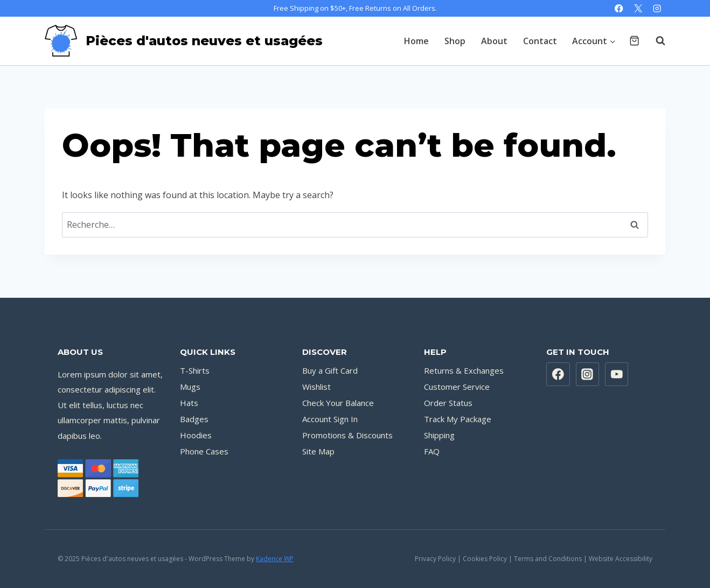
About (494, 41)
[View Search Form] (655, 41)
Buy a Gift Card (330, 370)
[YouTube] (617, 374)
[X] (638, 8)
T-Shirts (195, 370)
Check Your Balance (338, 403)
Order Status (448, 403)
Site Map (318, 451)
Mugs (190, 387)
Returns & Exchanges (464, 370)
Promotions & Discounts (347, 435)
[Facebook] (619, 8)
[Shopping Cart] (634, 41)
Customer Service (457, 387)
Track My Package (458, 419)
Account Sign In (330, 419)
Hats (189, 403)
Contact (540, 41)
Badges (194, 419)
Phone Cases (204, 451)
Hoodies (196, 435)
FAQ (432, 451)
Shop (455, 41)
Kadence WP (275, 559)
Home (416, 41)
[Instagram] (657, 8)
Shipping (439, 435)
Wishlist (316, 387)
